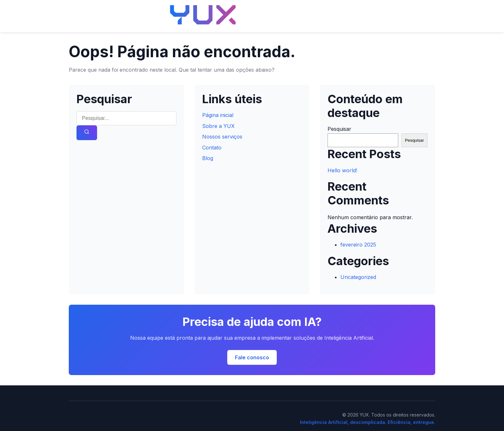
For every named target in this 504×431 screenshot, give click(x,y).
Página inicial (218, 115)
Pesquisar (339, 129)
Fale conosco (252, 357)
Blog (208, 158)
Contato (212, 148)
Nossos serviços (222, 137)
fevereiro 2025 (358, 245)
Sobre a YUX (218, 126)
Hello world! (342, 170)
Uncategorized (358, 277)
